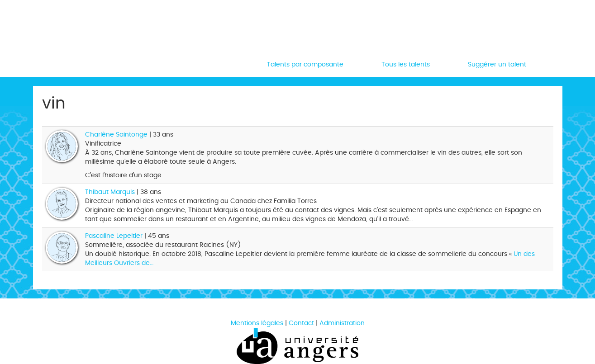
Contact (301, 323)
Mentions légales (257, 323)
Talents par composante (305, 64)
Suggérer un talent (497, 64)
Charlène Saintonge (116, 135)
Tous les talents (406, 64)
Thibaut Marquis (110, 192)
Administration (342, 323)
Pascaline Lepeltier (114, 236)
